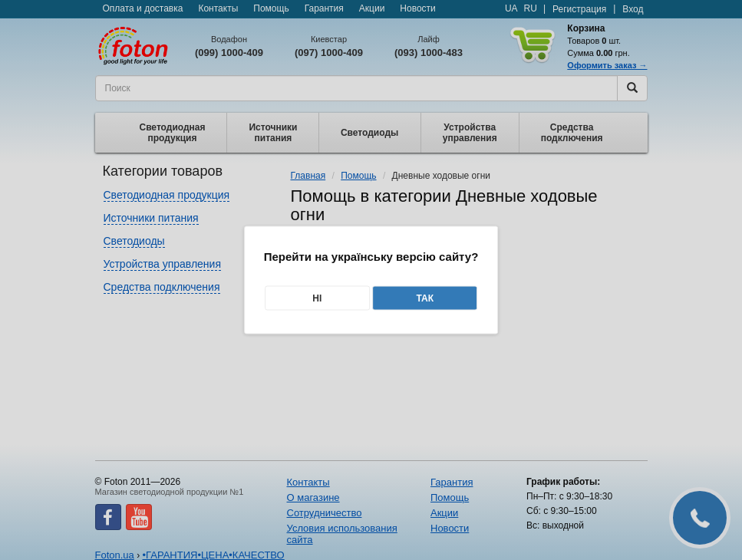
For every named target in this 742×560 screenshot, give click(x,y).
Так (425, 298)
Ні (317, 298)
